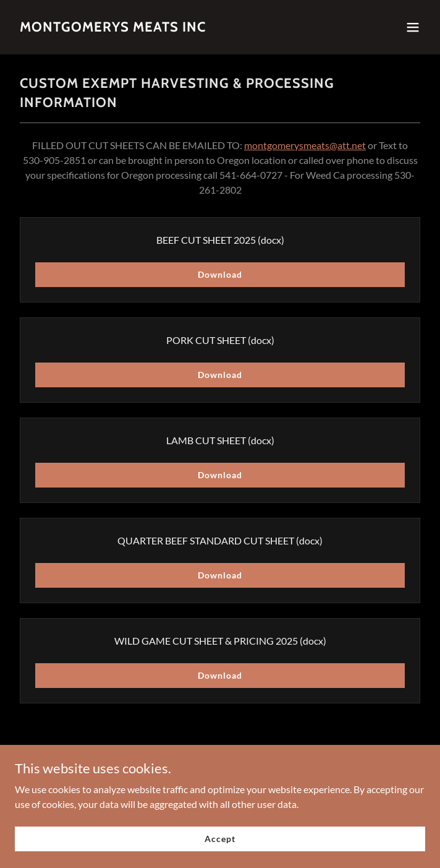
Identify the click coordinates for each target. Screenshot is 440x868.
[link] (113, 28)
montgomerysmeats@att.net (305, 145)
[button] (413, 27)
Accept (220, 839)
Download (220, 274)
